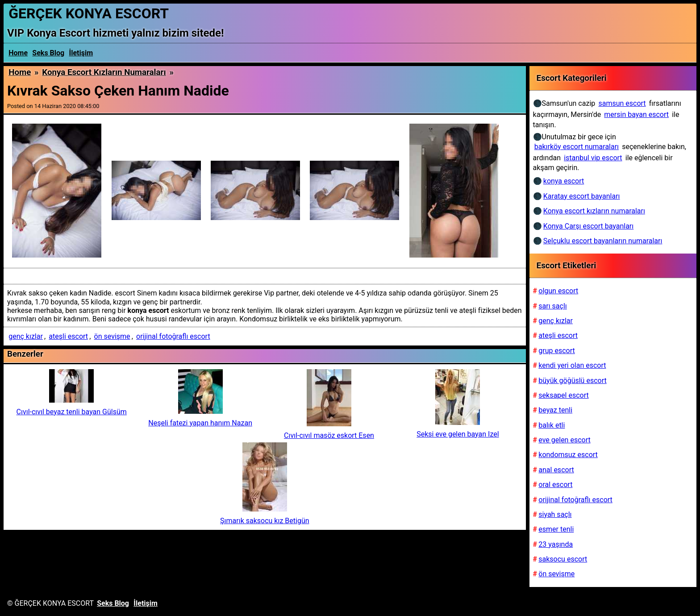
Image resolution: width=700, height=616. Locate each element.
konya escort (564, 181)
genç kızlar (26, 336)
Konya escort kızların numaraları (104, 72)
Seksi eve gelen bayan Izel (458, 434)
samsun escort (622, 103)
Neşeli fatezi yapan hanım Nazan (200, 423)
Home (18, 53)
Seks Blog (48, 53)
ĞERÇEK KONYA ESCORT (89, 13)
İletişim (81, 53)
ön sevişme (112, 336)
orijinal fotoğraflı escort (173, 336)
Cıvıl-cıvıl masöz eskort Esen (329, 435)
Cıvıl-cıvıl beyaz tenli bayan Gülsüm (72, 412)
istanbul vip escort (593, 158)
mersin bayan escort (636, 114)
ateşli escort (68, 336)
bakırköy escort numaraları (577, 147)
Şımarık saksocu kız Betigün (265, 521)
